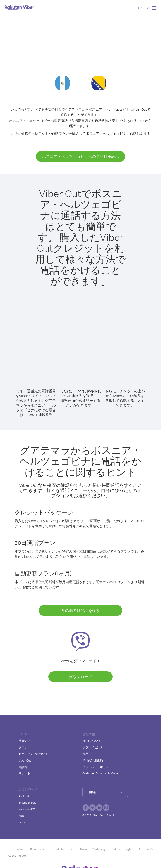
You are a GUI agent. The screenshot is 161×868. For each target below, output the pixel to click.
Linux (22, 822)
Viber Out (25, 760)
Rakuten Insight (122, 849)
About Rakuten (18, 856)
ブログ (23, 747)
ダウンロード (80, 677)
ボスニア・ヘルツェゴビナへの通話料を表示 (80, 156)
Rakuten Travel (64, 849)
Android (24, 796)
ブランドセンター (94, 747)
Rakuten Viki (16, 849)
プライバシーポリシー (97, 767)
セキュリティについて (33, 754)
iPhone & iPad (28, 802)
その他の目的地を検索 (80, 610)
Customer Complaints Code (100, 773)
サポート (24, 773)
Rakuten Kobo (39, 849)
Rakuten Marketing (93, 849)
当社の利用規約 (93, 760)
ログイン (142, 8)
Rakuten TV (146, 849)
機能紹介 (24, 741)
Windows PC (27, 809)
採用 (85, 754)
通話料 (23, 767)
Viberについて (92, 741)
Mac (21, 816)
